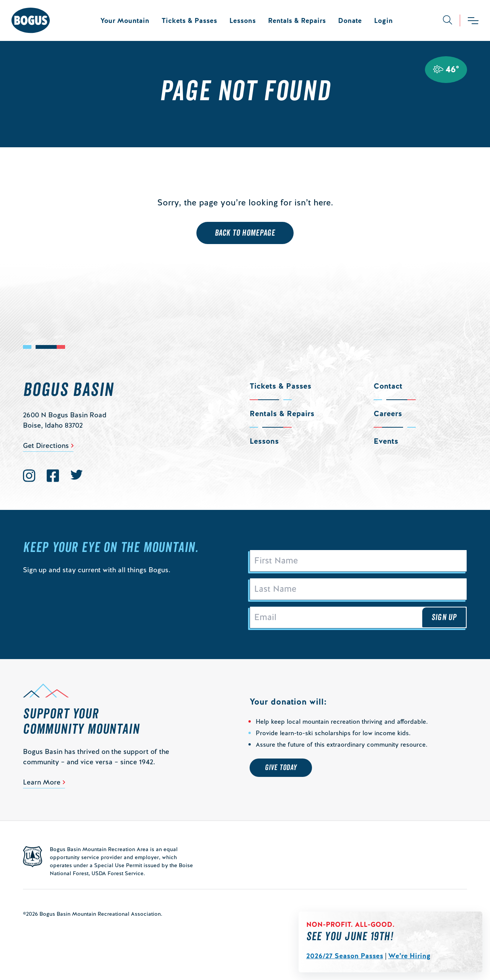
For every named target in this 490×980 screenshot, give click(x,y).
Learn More (42, 782)
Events (386, 441)
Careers (388, 413)
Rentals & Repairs (297, 20)
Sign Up (444, 617)
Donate (350, 20)
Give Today (281, 768)
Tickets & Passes (189, 20)
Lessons (243, 20)
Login (383, 20)
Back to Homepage (245, 233)
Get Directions (46, 445)
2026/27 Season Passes (345, 956)
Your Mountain (125, 20)
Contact (388, 386)
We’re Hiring (409, 956)
